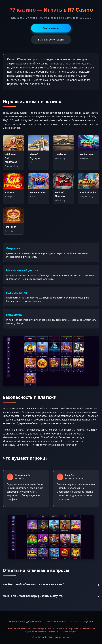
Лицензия (88, 622)
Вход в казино (51, 28)
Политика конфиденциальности (26, 622)
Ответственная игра (56, 622)
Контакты (74, 622)
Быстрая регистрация (51, 40)
